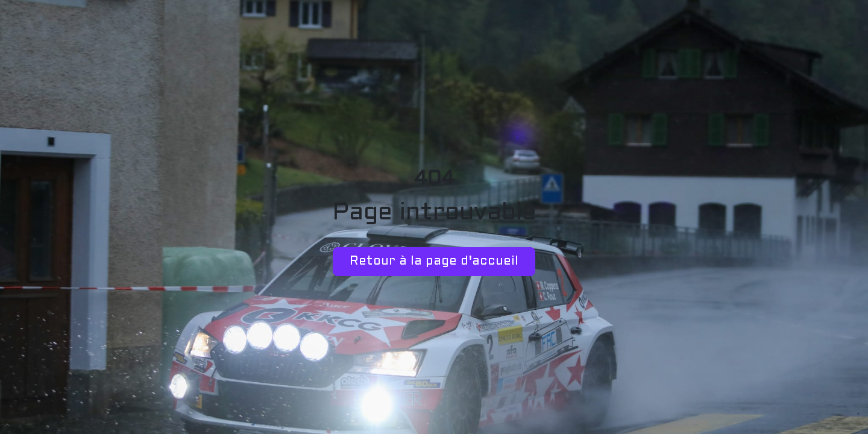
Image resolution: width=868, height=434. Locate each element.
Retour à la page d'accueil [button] (434, 262)
